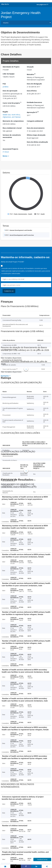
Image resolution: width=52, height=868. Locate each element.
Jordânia (6, 87)
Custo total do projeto (12, 103)
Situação (30, 67)
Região (5, 112)
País (4, 84)
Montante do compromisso (13, 121)
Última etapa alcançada (36, 135)
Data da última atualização (37, 142)
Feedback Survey (42, 859)
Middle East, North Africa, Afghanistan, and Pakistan (12, 116)
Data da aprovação (10, 91)
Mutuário (31, 74)
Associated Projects (10, 149)
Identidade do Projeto (11, 67)
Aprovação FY (33, 112)
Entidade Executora (34, 102)
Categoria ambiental (35, 121)
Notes (5, 156)
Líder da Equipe (9, 74)
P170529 (6, 152)
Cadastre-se (9, 291)
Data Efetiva (32, 91)
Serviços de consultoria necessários (12, 136)
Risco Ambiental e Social (12, 128)
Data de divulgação (34, 84)
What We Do (5, 4)
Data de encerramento (36, 128)
